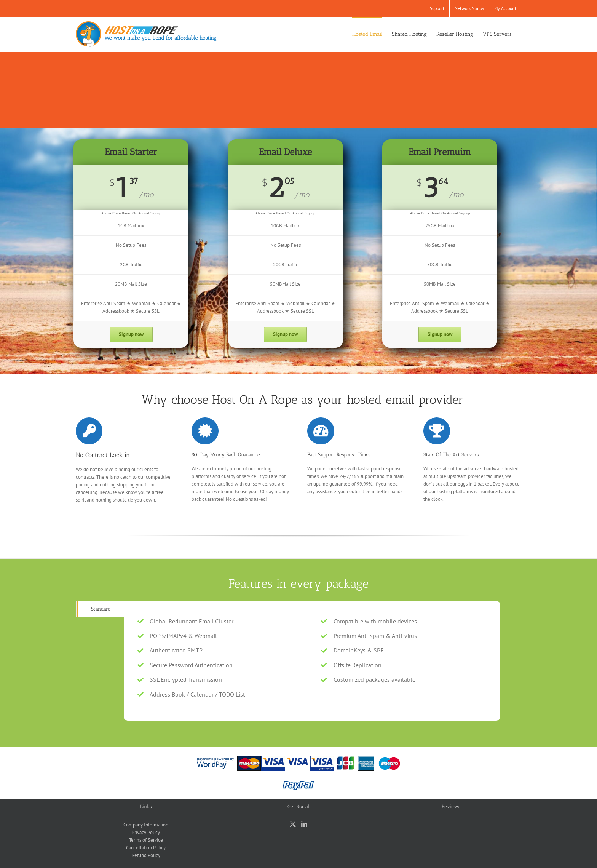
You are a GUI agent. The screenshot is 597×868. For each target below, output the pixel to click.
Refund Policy (146, 855)
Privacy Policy (146, 832)
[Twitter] (293, 824)
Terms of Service (146, 840)
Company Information (146, 825)
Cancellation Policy (146, 848)
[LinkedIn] (304, 824)
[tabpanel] (312, 661)
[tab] (100, 609)
